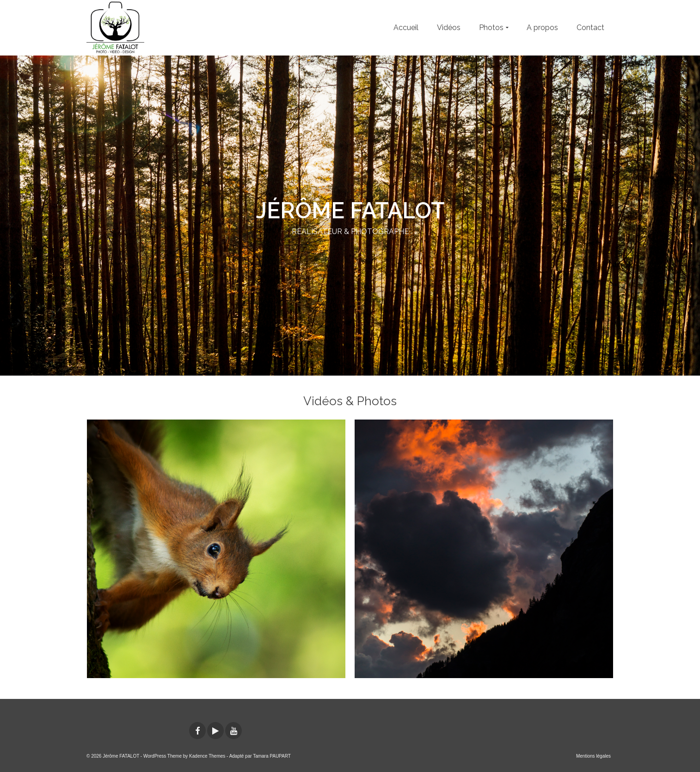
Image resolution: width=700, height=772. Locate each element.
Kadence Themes (207, 756)
